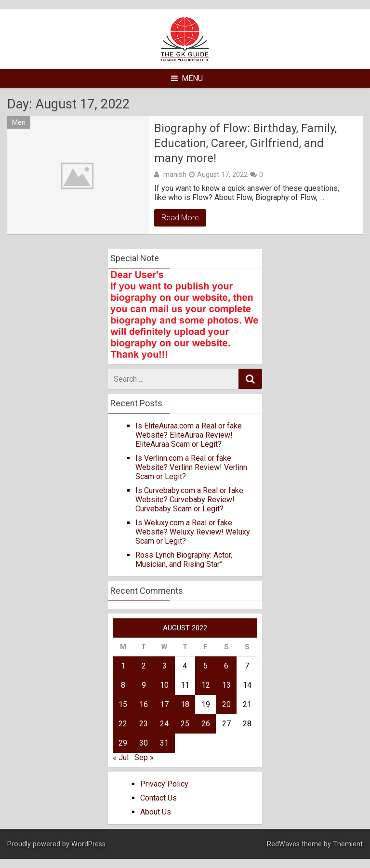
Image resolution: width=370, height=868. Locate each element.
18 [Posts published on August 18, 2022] (185, 704)
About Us (156, 812)
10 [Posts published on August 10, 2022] (164, 685)
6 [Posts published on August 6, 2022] (226, 666)
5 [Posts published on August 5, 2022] (205, 666)
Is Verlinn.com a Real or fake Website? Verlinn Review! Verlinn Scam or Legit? (191, 467)
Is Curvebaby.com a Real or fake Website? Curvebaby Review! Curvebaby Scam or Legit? (189, 500)
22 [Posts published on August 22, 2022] (123, 724)
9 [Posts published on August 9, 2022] (144, 685)
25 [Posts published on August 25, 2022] (185, 724)
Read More (180, 218)
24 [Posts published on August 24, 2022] (164, 724)
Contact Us (159, 798)
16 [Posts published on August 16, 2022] (144, 704)
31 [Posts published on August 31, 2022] (164, 743)
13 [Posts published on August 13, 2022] (226, 685)
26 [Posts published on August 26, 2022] (206, 724)
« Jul (121, 757)
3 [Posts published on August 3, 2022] (165, 666)
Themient (348, 844)
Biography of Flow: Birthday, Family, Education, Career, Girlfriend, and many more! (245, 143)
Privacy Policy (164, 784)
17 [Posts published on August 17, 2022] (164, 704)
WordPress (88, 844)
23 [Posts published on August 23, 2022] (144, 724)
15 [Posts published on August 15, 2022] (123, 704)
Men (19, 122)
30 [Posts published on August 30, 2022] (144, 743)
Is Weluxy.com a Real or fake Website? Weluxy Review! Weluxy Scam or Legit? (193, 532)
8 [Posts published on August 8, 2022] (123, 685)
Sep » (144, 757)
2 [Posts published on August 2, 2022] (144, 666)
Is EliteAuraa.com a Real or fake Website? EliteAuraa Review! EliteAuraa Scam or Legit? (189, 435)
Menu (187, 78)
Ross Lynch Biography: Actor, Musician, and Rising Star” (184, 560)
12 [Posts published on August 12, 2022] (206, 685)
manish (175, 174)
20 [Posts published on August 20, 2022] (226, 704)
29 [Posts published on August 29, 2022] (123, 743)
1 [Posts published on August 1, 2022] (123, 666)
